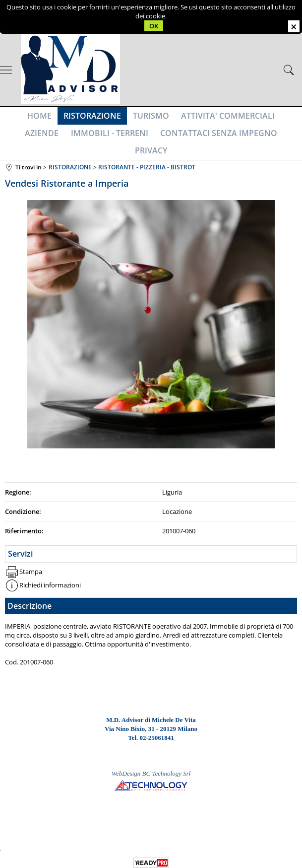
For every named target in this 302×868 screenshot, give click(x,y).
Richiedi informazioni (50, 576)
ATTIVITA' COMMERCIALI (203, 118)
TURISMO (128, 118)
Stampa (31, 562)
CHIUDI (294, 26)
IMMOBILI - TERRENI (66, 139)
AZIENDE (277, 118)
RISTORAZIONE (71, 118)
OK (154, 26)
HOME (21, 118)
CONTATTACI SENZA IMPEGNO (174, 139)
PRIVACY (258, 139)
